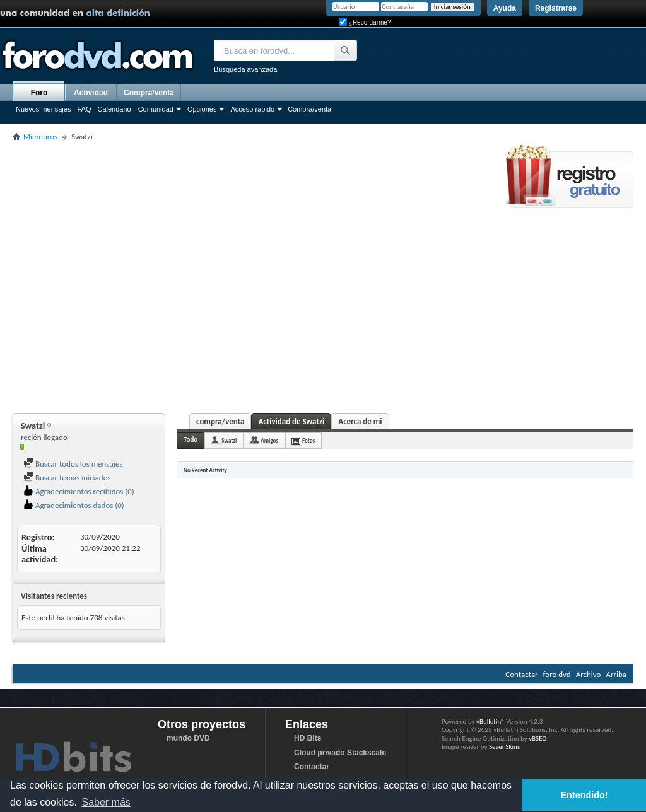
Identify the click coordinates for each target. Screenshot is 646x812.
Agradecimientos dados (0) (74, 505)
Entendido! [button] (584, 795)
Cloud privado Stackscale (340, 753)
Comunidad (156, 109)
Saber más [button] (106, 802)
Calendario (114, 109)
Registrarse (556, 8)
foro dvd (557, 674)
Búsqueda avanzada (245, 69)
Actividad (91, 93)
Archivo (589, 674)
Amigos (269, 440)
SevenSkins (504, 747)
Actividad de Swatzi (291, 421)
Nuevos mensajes (43, 109)
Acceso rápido (252, 109)
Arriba (616, 674)
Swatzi (229, 440)
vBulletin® (490, 722)
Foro (39, 93)
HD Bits (308, 738)
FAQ (84, 109)
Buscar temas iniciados (67, 478)
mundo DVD (188, 738)
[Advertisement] (123, 275)
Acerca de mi (360, 421)
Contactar (521, 674)
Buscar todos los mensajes (73, 464)
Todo (191, 440)
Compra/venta (309, 109)
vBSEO (538, 739)
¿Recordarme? (365, 22)
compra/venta (220, 421)
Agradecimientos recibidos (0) (79, 491)
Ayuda (505, 8)
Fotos (308, 440)
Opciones (202, 109)
